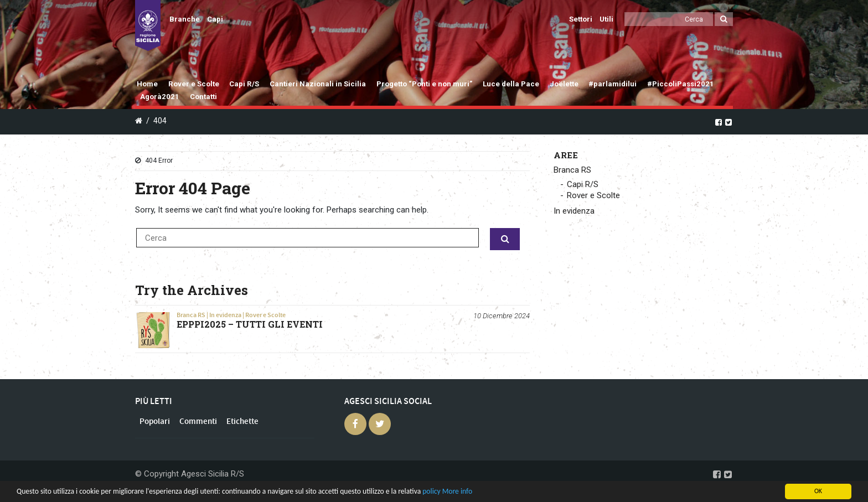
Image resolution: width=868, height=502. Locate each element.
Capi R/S (244, 84)
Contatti (203, 97)
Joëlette (564, 84)
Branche (185, 19)
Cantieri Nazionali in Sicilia (318, 84)
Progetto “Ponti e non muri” (425, 84)
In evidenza (225, 315)
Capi (215, 19)
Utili (606, 19)
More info (457, 491)
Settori (581, 19)
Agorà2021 (160, 97)
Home (147, 84)
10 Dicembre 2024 (502, 316)
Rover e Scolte (194, 84)
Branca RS (191, 315)
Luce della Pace (511, 84)
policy (431, 491)
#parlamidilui (613, 84)
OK (818, 491)
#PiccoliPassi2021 (681, 84)
